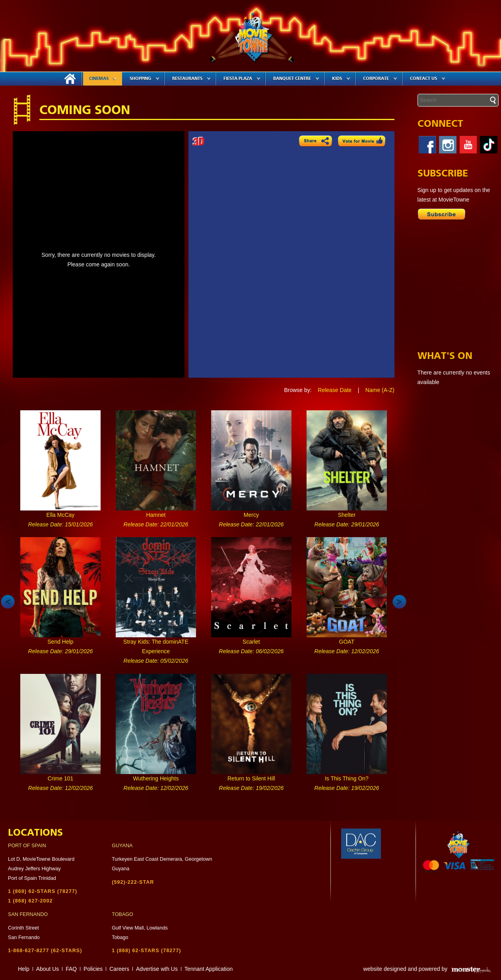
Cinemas (103, 79)
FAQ (71, 969)
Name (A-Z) (380, 390)
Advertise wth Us (157, 969)
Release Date (335, 390)
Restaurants (191, 79)
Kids (341, 79)
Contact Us (428, 79)
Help (24, 969)
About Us (48, 969)
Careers (119, 969)
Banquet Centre (296, 79)
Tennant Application (209, 969)
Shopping (145, 79)
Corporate (380, 79)
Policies (93, 969)
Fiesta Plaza (242, 79)
